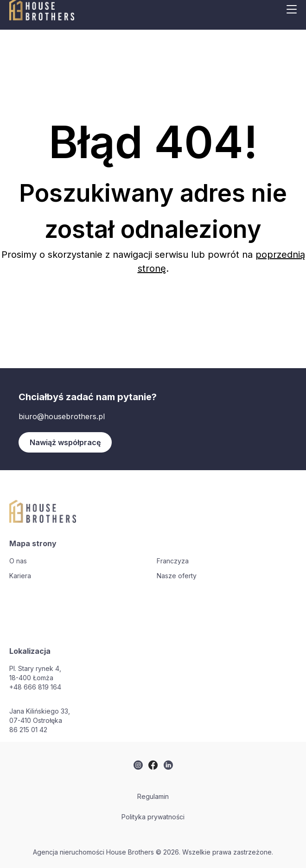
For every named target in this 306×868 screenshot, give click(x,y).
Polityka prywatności (153, 817)
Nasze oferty (177, 576)
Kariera (20, 576)
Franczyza (173, 561)
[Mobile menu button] (292, 9)
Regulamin (153, 796)
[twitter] (138, 765)
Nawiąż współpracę (65, 442)
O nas (18, 561)
